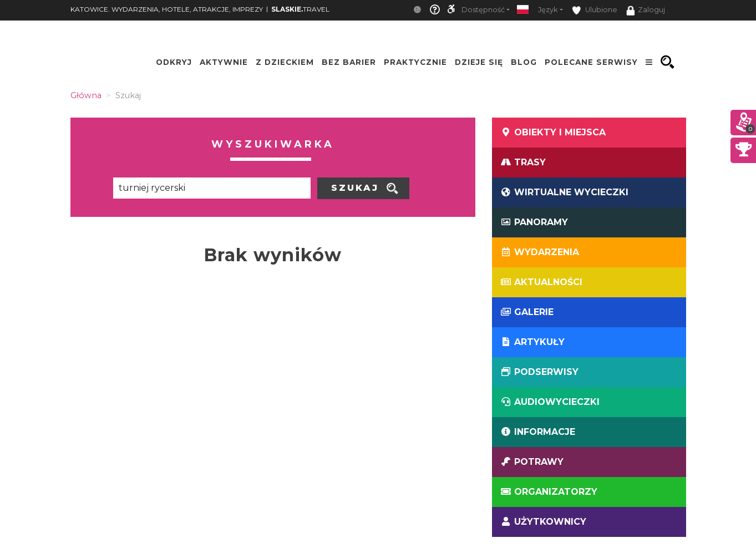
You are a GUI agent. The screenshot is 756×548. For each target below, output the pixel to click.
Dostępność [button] (483, 10)
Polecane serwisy (591, 62)
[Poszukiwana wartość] (212, 188)
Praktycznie (415, 62)
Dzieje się (479, 62)
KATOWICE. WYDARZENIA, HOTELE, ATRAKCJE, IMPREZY (167, 9)
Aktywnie (224, 62)
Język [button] (548, 10)
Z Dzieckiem (285, 62)
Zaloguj (646, 11)
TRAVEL (300, 9)
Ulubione (595, 10)
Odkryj (174, 62)
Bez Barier (349, 62)
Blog (524, 62)
